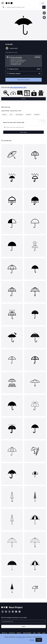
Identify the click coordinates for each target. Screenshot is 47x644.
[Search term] (24, 7)
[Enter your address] (23, 621)
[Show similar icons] (44, 17)
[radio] (24, 61)
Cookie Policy (21, 637)
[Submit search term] (44, 7)
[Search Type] (4, 7)
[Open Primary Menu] (3, 3)
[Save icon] (44, 13)
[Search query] (23, 127)
